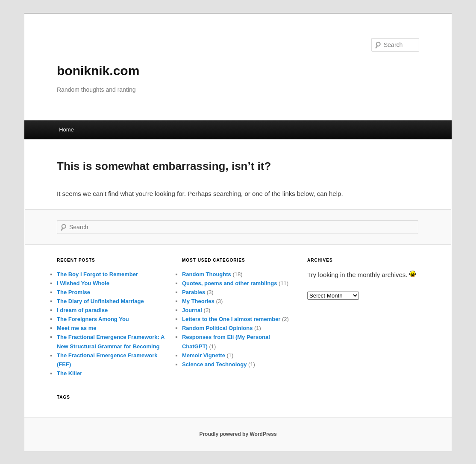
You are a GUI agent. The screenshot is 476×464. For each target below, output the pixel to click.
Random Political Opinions (217, 328)
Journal (192, 310)
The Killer (69, 373)
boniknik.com (98, 71)
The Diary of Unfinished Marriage (100, 301)
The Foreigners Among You (93, 319)
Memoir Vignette (204, 355)
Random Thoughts (207, 274)
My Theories (198, 301)
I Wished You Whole (83, 283)
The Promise (73, 292)
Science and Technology (214, 364)
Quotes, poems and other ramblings (229, 283)
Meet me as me (77, 328)
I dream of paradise (82, 310)
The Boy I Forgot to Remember (97, 274)
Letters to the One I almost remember (231, 319)
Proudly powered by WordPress (238, 434)
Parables (194, 292)
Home (66, 130)
